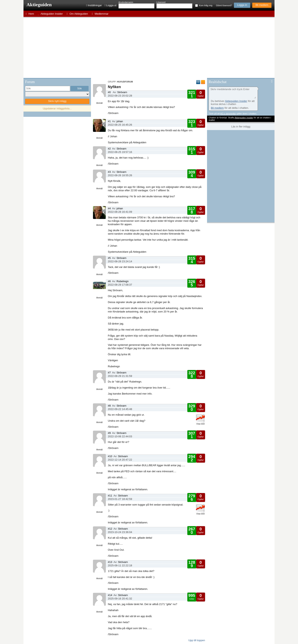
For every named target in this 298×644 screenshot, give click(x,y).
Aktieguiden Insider (236, 101)
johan (120, 121)
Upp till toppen (197, 640)
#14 (110, 595)
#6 (109, 281)
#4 (109, 208)
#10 (110, 456)
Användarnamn (126, 2)
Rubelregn (122, 281)
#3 (109, 172)
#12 (110, 529)
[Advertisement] (149, 48)
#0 (109, 92)
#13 (110, 562)
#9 (109, 433)
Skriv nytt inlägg (57, 101)
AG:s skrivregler (228, 114)
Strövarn (122, 92)
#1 (109, 121)
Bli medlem (262, 5)
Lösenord (161, 2)
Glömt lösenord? (224, 5)
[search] (48, 89)
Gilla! (192, 95)
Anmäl (99, 103)
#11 (110, 496)
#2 (109, 149)
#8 (109, 406)
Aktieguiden (39, 5)
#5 (109, 258)
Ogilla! (201, 94)
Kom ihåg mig (206, 5)
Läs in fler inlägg (241, 127)
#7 (109, 373)
